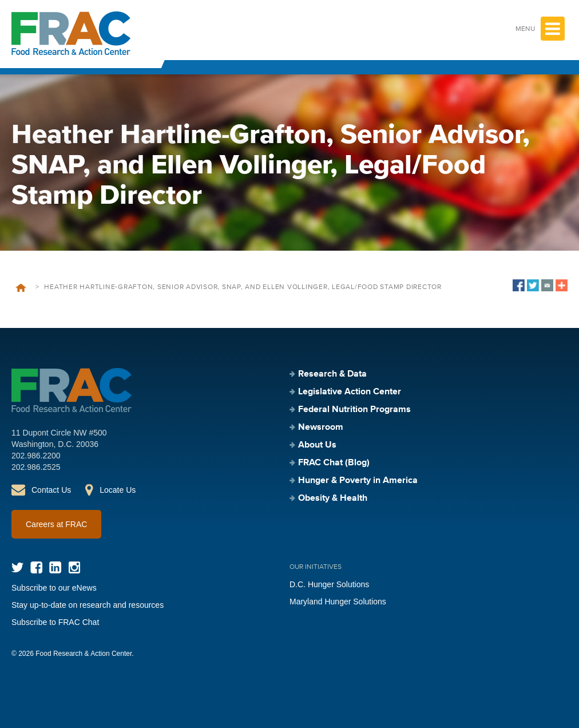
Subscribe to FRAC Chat (55, 622)
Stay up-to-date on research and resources (88, 605)
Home (21, 288)
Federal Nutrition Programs (354, 410)
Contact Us (51, 490)
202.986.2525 (36, 467)
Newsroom (321, 428)
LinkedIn (55, 567)
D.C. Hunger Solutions (329, 584)
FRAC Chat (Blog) (334, 463)
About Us (317, 445)
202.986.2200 (36, 456)
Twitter (17, 567)
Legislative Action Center (350, 392)
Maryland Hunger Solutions (338, 602)
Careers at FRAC (56, 524)
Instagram (74, 567)
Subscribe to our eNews (54, 588)
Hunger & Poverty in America (358, 481)
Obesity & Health (333, 498)
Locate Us (118, 490)
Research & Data (332, 374)
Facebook (36, 567)
